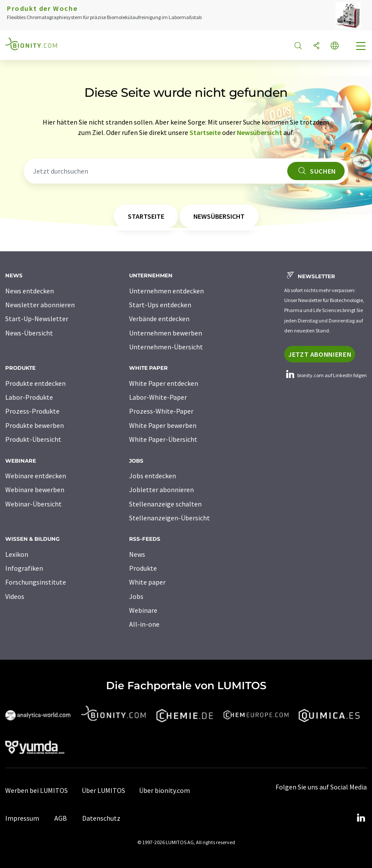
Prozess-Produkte (32, 411)
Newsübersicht (259, 132)
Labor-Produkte (29, 397)
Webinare (143, 610)
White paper (147, 582)
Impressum (22, 818)
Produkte (143, 568)
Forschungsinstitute (36, 582)
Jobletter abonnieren (161, 490)
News (137, 554)
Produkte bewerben (35, 425)
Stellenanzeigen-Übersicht (169, 518)
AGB (61, 818)
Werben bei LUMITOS (37, 790)
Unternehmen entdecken (166, 291)
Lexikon (17, 554)
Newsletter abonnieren (40, 305)
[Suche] (298, 46)
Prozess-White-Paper (161, 411)
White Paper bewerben (163, 425)
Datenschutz (101, 818)
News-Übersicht (29, 333)
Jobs (136, 596)
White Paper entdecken (164, 383)
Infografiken (24, 568)
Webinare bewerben (35, 490)
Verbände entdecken (159, 319)
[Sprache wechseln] (335, 46)
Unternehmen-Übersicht (166, 347)
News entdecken (30, 291)
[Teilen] (316, 46)
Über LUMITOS (103, 790)
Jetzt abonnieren (320, 354)
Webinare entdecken (36, 476)
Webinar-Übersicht (33, 504)
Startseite (205, 132)
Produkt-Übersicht (33, 439)
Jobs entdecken (153, 476)
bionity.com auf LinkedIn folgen (325, 375)
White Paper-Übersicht (163, 439)
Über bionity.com (164, 790)
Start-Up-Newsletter (37, 319)
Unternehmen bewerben (166, 333)
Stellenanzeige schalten (165, 504)
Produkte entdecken (35, 383)
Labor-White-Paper (158, 397)
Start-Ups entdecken (160, 305)
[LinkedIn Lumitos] (361, 818)
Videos (15, 596)
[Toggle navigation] (361, 47)
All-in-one (144, 624)
